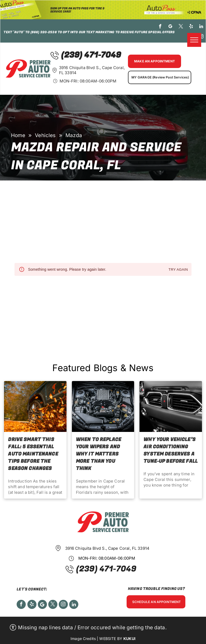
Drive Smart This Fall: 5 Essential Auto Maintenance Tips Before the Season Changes (33, 454)
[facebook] (160, 27)
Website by (111, 639)
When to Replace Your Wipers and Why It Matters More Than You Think (99, 454)
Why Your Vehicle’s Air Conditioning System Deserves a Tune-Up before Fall (171, 450)
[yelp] (191, 27)
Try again (178, 270)
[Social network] (42, 605)
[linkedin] (201, 27)
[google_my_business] (171, 27)
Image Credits (83, 639)
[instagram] (201, 37)
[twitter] (181, 27)
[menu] (194, 40)
